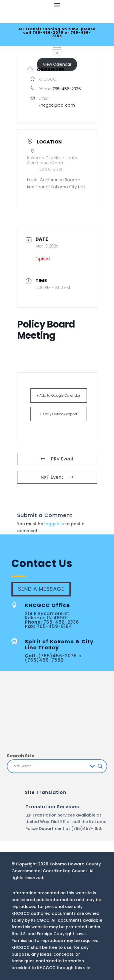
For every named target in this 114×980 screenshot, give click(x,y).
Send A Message (41, 589)
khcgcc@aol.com (57, 105)
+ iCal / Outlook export (58, 414)
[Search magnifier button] (100, 766)
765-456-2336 (67, 89)
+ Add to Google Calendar (58, 395)
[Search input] (50, 766)
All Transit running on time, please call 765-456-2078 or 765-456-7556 (57, 32)
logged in (54, 524)
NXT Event (57, 477)
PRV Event (57, 459)
